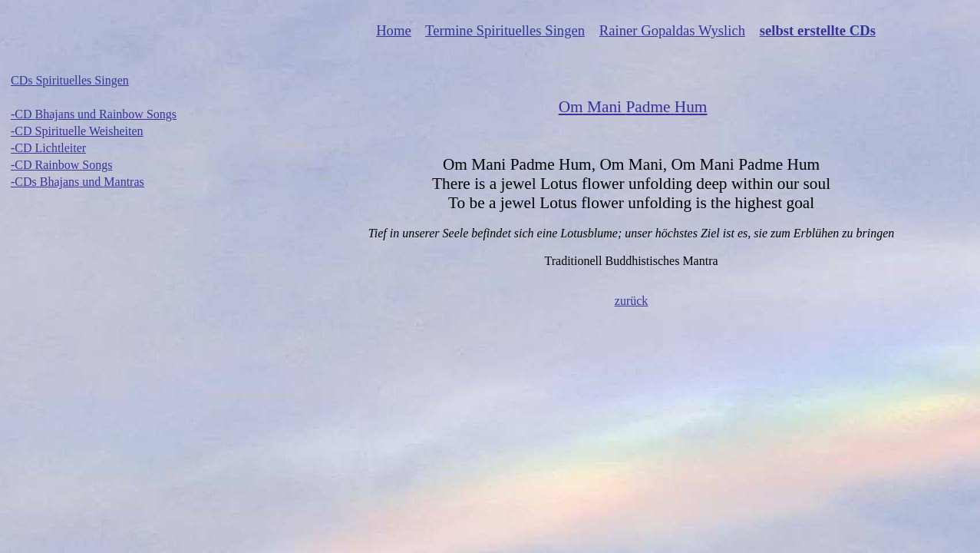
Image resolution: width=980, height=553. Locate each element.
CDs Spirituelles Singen (70, 80)
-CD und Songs (94, 114)
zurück (632, 301)
